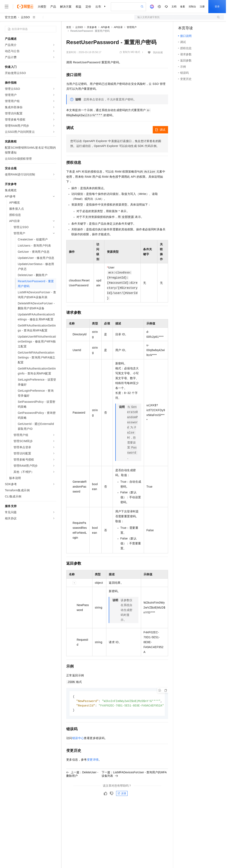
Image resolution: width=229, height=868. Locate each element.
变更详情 (93, 760)
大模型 (42, 7)
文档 (174, 7)
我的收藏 (158, 52)
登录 (217, 7)
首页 (69, 27)
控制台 (192, 7)
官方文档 (11, 17)
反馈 (122, 794)
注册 (202, 7)
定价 (88, 7)
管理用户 (132, 27)
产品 (53, 7)
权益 (79, 7)
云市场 (100, 7)
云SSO (25, 17)
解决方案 (66, 7)
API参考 (105, 27)
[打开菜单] (7, 7)
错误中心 (78, 739)
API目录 (118, 27)
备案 (183, 7)
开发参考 (92, 27)
